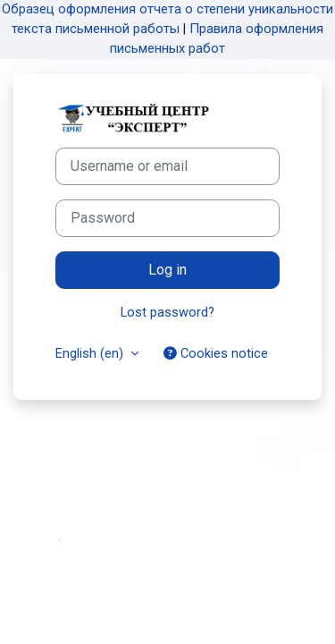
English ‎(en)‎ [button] (91, 353)
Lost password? (167, 312)
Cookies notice (216, 353)
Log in (167, 270)
